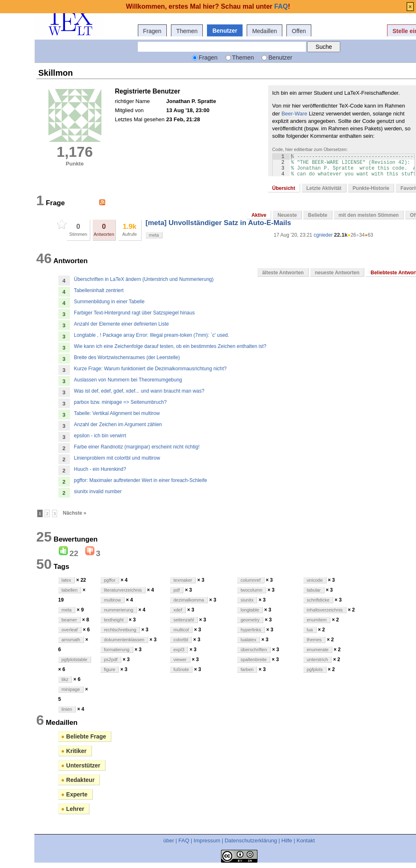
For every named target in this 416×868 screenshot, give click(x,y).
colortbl (181, 640)
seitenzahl (184, 620)
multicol (181, 630)
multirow (112, 600)
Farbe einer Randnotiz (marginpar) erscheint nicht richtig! (137, 447)
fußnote (181, 669)
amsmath (71, 640)
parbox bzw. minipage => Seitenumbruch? (120, 402)
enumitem (317, 620)
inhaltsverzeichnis (325, 610)
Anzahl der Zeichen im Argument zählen (118, 424)
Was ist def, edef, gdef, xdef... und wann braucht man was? (139, 391)
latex (66, 580)
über (168, 840)
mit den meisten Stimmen (369, 215)
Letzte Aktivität (324, 188)
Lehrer (73, 809)
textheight (114, 620)
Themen (187, 31)
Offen (299, 31)
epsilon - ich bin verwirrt (100, 436)
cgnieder (323, 235)
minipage (71, 689)
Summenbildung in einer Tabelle (109, 302)
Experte (75, 794)
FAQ (184, 840)
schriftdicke (318, 600)
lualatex (248, 640)
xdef (178, 610)
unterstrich (317, 659)
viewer (180, 659)
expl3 (179, 650)
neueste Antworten (337, 273)
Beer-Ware (294, 114)
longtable (250, 610)
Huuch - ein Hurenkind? (100, 469)
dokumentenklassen (124, 640)
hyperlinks (251, 630)
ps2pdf (111, 659)
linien (67, 709)
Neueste (287, 215)
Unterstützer (81, 765)
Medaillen (265, 31)
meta (154, 235)
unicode (315, 580)
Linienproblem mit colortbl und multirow (117, 458)
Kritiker (74, 751)
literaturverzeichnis (123, 590)
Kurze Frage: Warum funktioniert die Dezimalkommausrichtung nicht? (150, 369)
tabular (314, 590)
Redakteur (78, 780)
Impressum (207, 840)
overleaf (70, 630)
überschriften (254, 650)
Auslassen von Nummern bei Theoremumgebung (128, 380)
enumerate (318, 650)
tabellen (70, 590)
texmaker (183, 580)
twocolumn (251, 590)
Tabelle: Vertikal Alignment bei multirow (117, 413)
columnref (250, 580)
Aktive (259, 215)
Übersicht (284, 188)
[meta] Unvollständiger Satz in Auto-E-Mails (219, 223)
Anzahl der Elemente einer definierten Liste (121, 324)
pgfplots (315, 669)
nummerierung (119, 610)
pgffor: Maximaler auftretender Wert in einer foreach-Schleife (141, 480)
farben (247, 669)
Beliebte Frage (84, 736)
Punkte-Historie (371, 188)
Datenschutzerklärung (251, 840)
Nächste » (75, 513)
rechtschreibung (120, 630)
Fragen (152, 31)
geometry (250, 620)
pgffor (110, 580)
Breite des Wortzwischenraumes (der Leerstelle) (127, 357)
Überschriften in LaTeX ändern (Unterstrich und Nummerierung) (144, 279)
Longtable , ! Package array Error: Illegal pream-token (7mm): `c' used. (152, 335)
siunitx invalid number (98, 492)
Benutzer (225, 31)
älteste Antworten (283, 273)
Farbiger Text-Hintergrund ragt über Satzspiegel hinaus (135, 313)
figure (110, 669)
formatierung (117, 650)
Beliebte (318, 215)
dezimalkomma (189, 600)
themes (314, 640)
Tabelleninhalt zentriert (99, 290)
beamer (69, 620)
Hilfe (287, 840)
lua (310, 630)
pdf (177, 590)
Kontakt (305, 840)
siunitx (247, 600)
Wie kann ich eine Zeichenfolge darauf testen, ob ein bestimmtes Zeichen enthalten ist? (170, 346)
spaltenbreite (254, 659)
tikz (65, 679)
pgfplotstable (75, 659)
